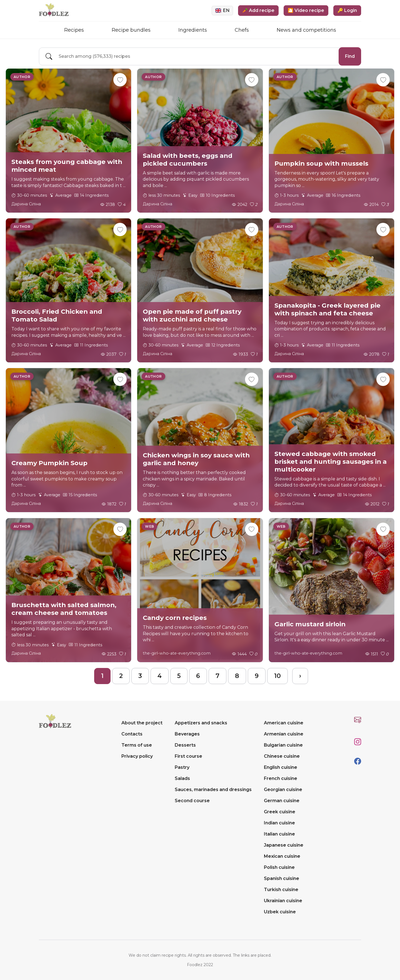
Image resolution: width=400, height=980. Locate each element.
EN (222, 10)
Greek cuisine (280, 812)
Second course (192, 801)
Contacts (132, 734)
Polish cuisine (279, 867)
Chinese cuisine (282, 756)
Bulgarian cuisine (283, 745)
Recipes (74, 30)
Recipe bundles (131, 30)
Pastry (182, 767)
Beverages (187, 734)
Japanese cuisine (284, 845)
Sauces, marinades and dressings (213, 790)
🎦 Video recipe (306, 10)
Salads (182, 778)
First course (188, 756)
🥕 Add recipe (258, 10)
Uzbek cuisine (280, 912)
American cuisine (284, 723)
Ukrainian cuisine (283, 901)
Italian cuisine (279, 834)
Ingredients (193, 30)
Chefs (242, 30)
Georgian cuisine (283, 790)
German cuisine (282, 801)
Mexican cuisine (282, 856)
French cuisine (281, 778)
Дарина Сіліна (26, 204)
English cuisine (281, 767)
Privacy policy (137, 756)
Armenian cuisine (284, 734)
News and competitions (306, 30)
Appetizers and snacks (201, 723)
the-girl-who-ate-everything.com (177, 653)
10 (277, 676)
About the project (142, 723)
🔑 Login (347, 10)
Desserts (185, 745)
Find (350, 56)
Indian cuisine (279, 823)
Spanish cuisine (282, 878)
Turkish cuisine (281, 890)
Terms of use (137, 745)
